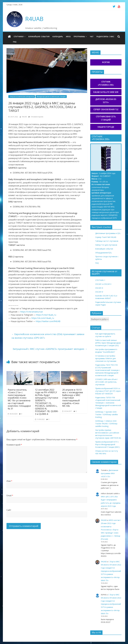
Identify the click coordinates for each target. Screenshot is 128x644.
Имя (9, 481)
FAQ (15, 42)
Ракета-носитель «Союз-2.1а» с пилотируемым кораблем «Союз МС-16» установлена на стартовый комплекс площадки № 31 (19, 399)
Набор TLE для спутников (106, 245)
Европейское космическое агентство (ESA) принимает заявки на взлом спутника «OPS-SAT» (48, 336)
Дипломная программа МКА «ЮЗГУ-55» (109, 473)
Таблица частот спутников (107, 241)
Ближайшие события (39, 36)
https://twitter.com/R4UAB (48, 321)
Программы (79, 36)
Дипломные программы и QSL (108, 233)
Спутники (19, 36)
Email (10, 496)
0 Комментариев (36, 117)
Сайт (9, 510)
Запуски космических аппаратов (22, 97)
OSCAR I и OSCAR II (103, 284)
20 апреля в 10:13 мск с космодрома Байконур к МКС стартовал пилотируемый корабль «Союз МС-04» (73, 398)
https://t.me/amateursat (31, 312)
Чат (92, 36)
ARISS (68, 36)
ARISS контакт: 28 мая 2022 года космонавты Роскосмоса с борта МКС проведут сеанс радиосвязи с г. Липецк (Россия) (111, 530)
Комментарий (14, 445)
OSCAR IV (99, 292)
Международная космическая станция (51, 97)
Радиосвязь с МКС (105, 36)
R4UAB (34, 19)
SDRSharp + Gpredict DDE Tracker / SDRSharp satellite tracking (107, 414)
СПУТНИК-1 (100, 280)
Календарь (58, 36)
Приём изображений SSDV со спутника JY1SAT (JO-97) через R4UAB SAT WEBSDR (108, 391)
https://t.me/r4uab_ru (46, 315)
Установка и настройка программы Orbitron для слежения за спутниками (106, 358)
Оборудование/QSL (104, 253)
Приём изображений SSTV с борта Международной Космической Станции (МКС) (107, 444)
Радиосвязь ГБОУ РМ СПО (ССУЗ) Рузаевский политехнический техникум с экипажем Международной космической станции (107, 370)
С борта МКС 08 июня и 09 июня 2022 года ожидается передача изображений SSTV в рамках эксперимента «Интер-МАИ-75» (111, 571)
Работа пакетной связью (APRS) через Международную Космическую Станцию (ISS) (108, 343)
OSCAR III (99, 288)
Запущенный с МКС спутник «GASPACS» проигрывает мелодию (50, 349)
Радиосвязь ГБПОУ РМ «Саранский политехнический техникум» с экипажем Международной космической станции (108, 403)
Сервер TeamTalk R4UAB (106, 237)
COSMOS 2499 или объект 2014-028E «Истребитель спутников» (106, 382)
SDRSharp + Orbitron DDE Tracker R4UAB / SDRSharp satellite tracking (106, 424)
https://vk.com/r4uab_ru (43, 318)
